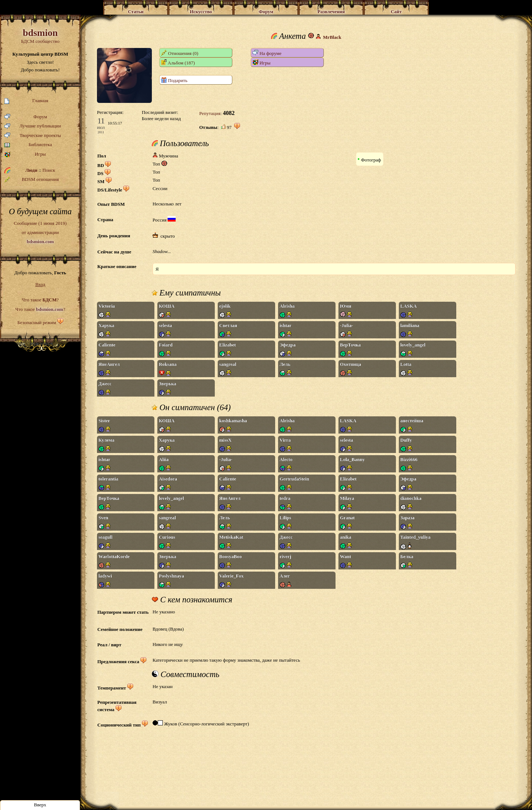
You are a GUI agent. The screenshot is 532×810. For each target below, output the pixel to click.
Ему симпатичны (186, 293)
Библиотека (28, 145)
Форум (26, 117)
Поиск (49, 170)
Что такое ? (40, 300)
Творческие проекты (33, 136)
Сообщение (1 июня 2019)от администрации (40, 232)
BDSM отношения (32, 179)
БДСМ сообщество (40, 36)
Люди (31, 170)
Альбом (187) (178, 62)
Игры (25, 154)
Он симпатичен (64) (191, 408)
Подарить (174, 80)
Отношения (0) (180, 53)
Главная (26, 101)
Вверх (40, 805)
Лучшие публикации (33, 126)
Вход (40, 284)
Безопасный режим (37, 322)
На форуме (267, 53)
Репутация (210, 113)
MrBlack (332, 37)
